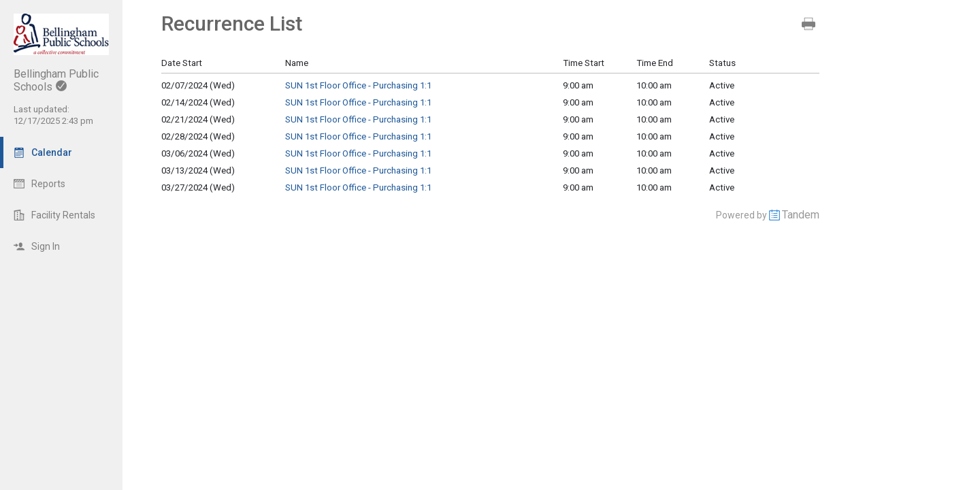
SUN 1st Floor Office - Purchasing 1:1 (358, 85)
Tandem (801, 215)
